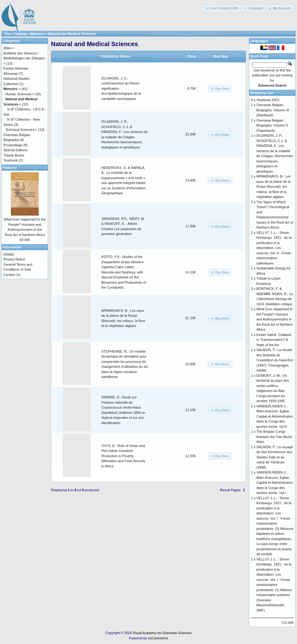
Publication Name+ (116, 56)
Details (9, 254)
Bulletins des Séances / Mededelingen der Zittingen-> (25, 58)
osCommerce (158, 638)
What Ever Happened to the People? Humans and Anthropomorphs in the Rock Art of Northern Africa (275, 319)
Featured (10, 168)
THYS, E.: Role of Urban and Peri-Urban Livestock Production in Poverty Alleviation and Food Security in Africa (123, 456)
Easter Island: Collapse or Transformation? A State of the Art (274, 340)
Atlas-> (9, 48)
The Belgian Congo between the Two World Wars (274, 437)
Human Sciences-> (20, 94)
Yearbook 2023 (268, 100)
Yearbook (11, 160)
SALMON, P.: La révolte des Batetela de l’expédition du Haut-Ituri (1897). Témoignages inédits (275, 360)
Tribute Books (14, 155)
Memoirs (37, 34)
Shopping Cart (262, 93)
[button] (223, 8)
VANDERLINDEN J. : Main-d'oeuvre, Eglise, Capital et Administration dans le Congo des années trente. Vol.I (275, 483)
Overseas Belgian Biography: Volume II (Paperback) (272, 125)
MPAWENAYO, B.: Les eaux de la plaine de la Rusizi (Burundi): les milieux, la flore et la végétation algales (274, 187)
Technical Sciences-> (21, 130)
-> (12, 89)
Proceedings (13, 145)
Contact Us (12, 275)
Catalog (20, 34)
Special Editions (15, 150)
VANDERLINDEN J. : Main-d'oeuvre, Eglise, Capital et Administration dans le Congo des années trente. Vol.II (275, 416)
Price (192, 56)
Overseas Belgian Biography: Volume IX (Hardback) (273, 110)
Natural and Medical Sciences (72, 34)
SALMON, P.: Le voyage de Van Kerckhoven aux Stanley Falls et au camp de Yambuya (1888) (275, 457)
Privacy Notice (14, 259)
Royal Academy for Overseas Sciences (162, 633)
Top (7, 34)
